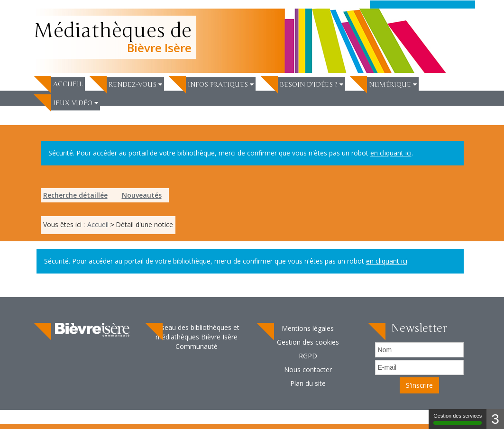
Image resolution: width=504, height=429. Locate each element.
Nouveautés (142, 195)
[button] (135, 85)
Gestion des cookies (308, 342)
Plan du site (308, 383)
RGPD (308, 356)
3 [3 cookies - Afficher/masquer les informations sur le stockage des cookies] (495, 419)
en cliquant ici (391, 153)
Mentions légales (308, 328)
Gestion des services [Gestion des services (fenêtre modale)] (458, 419)
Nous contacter (308, 370)
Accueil (68, 84)
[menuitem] (59, 84)
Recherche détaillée (75, 195)
